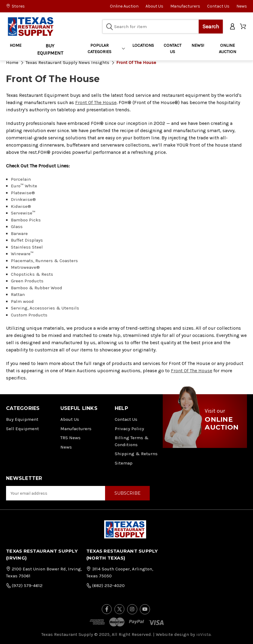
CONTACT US (173, 49)
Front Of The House (96, 102)
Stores (15, 6)
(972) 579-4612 (24, 585)
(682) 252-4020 (106, 585)
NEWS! (198, 45)
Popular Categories (106, 49)
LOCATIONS (143, 45)
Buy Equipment (22, 419)
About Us (154, 6)
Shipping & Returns (136, 454)
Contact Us (218, 6)
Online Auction (124, 6)
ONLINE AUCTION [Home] (227, 49)
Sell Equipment (22, 429)
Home (16, 45)
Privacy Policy (129, 429)
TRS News (70, 438)
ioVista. (204, 634)
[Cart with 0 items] (243, 27)
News (242, 6)
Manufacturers (185, 6)
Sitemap (124, 463)
